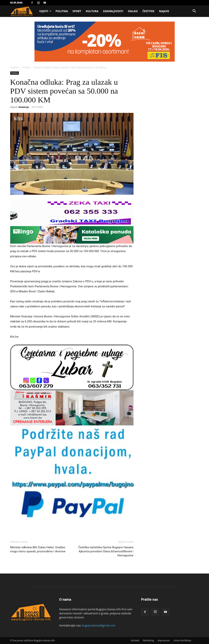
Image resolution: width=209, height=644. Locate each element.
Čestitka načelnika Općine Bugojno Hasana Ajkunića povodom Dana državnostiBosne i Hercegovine (106, 551)
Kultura (92, 11)
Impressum (164, 640)
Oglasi (133, 11)
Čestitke (148, 11)
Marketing (148, 640)
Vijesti (45, 11)
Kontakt (135, 640)
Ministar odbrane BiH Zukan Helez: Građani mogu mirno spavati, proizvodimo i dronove (38, 549)
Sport (77, 11)
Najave (164, 11)
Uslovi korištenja (182, 640)
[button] (194, 11)
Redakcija (24, 107)
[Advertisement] (104, 50)
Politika (62, 11)
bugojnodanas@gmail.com (99, 625)
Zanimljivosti (113, 11)
